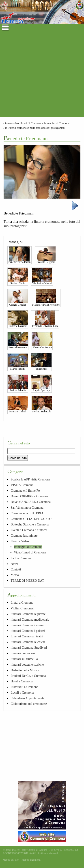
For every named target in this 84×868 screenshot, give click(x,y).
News (14, 564)
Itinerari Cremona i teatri (27, 636)
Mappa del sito (11, 860)
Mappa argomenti (31, 860)
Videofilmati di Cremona (30, 552)
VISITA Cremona (22, 485)
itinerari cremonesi (23, 653)
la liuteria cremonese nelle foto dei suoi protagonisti (35, 128)
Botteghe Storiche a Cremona (30, 524)
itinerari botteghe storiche (27, 664)
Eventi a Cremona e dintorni (29, 530)
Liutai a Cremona (22, 602)
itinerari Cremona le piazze (28, 614)
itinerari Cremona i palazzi (28, 631)
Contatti (16, 569)
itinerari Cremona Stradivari (29, 647)
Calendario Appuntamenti (27, 698)
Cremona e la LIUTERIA (27, 513)
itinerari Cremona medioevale (30, 619)
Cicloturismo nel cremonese (29, 704)
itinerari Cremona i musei (27, 625)
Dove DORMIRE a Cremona (29, 496)
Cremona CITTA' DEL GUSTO (31, 519)
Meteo (15, 575)
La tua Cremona (21, 558)
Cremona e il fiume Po (25, 491)
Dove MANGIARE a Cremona (31, 502)
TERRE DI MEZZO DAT (27, 581)
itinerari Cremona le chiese (28, 642)
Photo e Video (20, 541)
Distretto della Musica (25, 670)
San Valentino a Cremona (27, 508)
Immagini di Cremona (57, 123)
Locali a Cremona (22, 692)
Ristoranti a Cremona (24, 687)
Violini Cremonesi (22, 608)
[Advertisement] (42, 75)
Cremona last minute (24, 536)
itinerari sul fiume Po (24, 659)
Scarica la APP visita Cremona (30, 479)
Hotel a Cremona (22, 681)
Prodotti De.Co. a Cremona (28, 676)
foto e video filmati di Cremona (23, 123)
